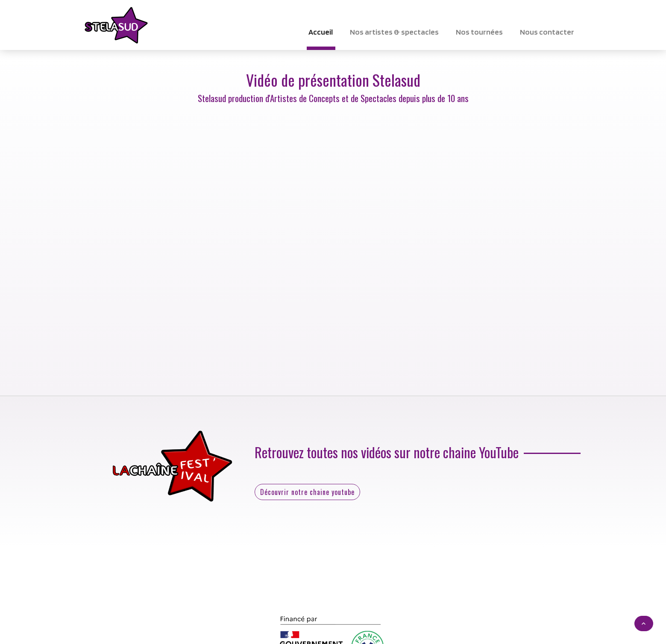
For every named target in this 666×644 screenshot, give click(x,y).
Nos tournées (479, 32)
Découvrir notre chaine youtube (307, 492)
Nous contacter (547, 32)
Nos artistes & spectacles (394, 32)
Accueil (321, 32)
